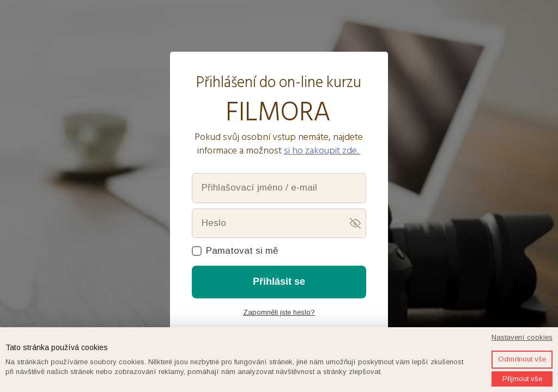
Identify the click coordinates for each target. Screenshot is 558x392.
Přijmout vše (522, 379)
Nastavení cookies (522, 337)
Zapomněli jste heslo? (279, 312)
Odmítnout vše (522, 359)
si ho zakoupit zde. (322, 151)
